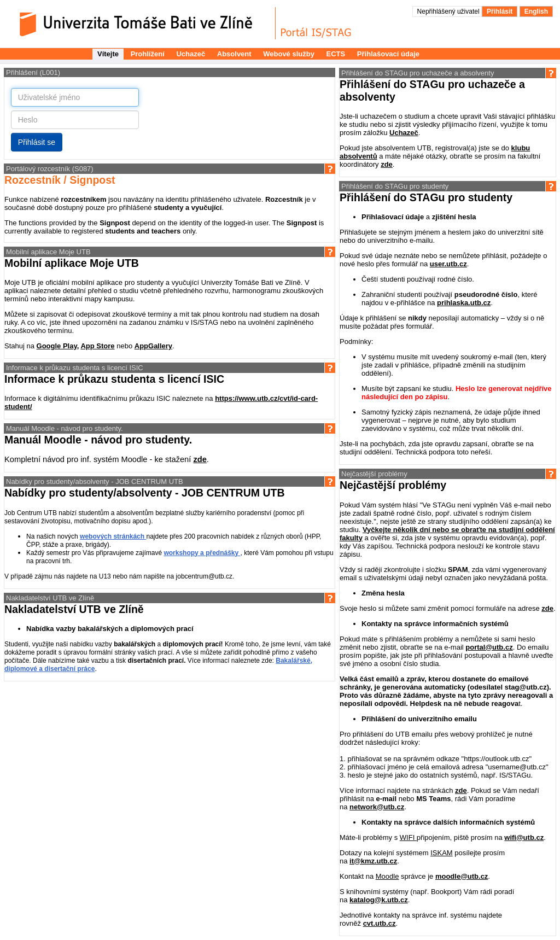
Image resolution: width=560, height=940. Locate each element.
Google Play (57, 346)
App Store (97, 346)
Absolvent (234, 54)
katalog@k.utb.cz (379, 900)
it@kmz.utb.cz (373, 861)
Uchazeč (191, 54)
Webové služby (289, 54)
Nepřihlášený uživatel (449, 11)
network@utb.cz (377, 807)
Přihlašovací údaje (388, 54)
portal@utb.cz (489, 647)
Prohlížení (148, 54)
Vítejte (108, 54)
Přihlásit (500, 11)
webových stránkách (113, 536)
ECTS (336, 54)
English (536, 11)
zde (200, 459)
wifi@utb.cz (524, 837)
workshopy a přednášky (202, 553)
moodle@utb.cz (462, 876)
